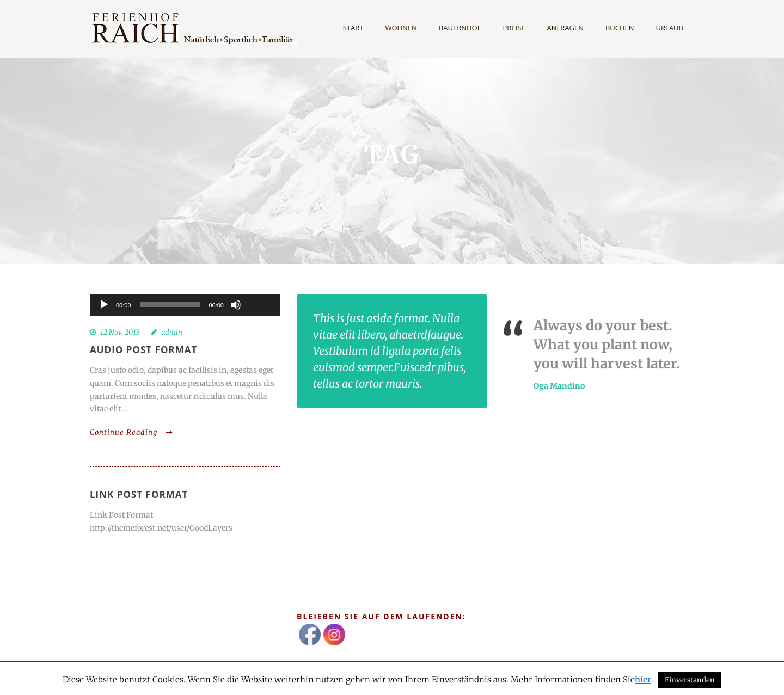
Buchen (620, 28)
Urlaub (670, 28)
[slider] (170, 305)
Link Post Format (139, 494)
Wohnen (401, 28)
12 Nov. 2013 (120, 332)
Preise (514, 28)
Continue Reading (131, 432)
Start (353, 28)
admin (172, 332)
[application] (185, 305)
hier (643, 679)
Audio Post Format (143, 350)
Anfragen (565, 28)
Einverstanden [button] (690, 680)
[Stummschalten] (236, 305)
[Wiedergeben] (104, 305)
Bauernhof (460, 28)
